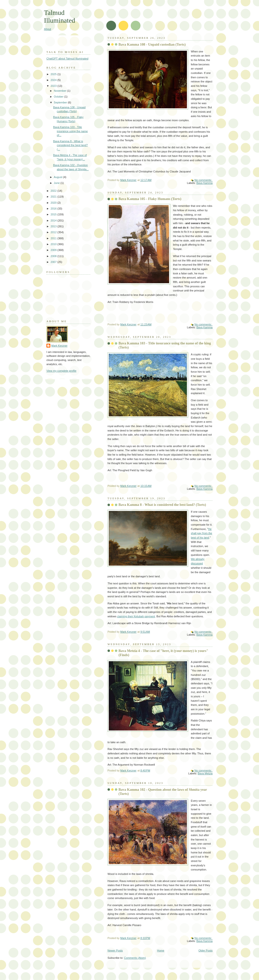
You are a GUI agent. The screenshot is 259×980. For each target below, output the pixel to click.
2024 (54, 80)
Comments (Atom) (135, 958)
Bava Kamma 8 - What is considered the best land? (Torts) (162, 505)
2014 (54, 220)
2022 (54, 191)
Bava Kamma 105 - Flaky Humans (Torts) (150, 199)
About (48, 29)
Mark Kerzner (59, 346)
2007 (54, 262)
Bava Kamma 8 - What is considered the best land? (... (71, 145)
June (57, 183)
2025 (54, 74)
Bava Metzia (205, 773)
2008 (54, 256)
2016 (54, 209)
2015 (54, 214)
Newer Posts (115, 950)
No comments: (204, 180)
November (60, 91)
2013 (54, 226)
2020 (54, 203)
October (59, 97)
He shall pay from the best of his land (201, 533)
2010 (54, 244)
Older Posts (205, 950)
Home (161, 950)
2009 (54, 250)
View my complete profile (61, 371)
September (61, 102)
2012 (54, 232)
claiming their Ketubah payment (136, 616)
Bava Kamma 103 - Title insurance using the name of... (71, 131)
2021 (54, 197)
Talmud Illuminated (59, 16)
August (58, 177)
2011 (54, 238)
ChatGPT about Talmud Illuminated (67, 59)
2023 (54, 86)
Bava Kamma (205, 183)
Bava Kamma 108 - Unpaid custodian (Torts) (152, 44)
